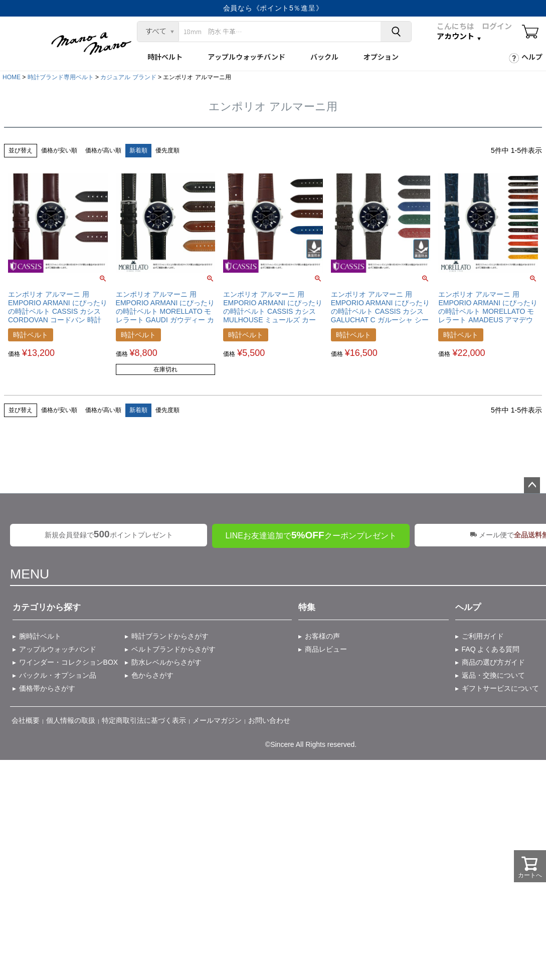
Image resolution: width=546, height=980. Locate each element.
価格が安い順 (59, 150)
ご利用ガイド (483, 636)
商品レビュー (326, 649)
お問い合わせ (269, 720)
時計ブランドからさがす (170, 636)
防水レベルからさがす (166, 662)
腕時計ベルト (40, 636)
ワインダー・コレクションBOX (69, 662)
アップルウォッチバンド (246, 57)
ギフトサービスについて (500, 688)
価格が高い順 (103, 150)
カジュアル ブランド (128, 77)
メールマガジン (217, 720)
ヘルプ (532, 57)
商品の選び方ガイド (493, 662)
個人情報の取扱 (71, 720)
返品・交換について (493, 675)
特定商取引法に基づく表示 (144, 720)
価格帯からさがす (47, 688)
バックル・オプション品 (58, 675)
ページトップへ (532, 485)
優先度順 (167, 150)
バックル (324, 57)
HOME (12, 77)
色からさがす (152, 675)
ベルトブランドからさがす (173, 649)
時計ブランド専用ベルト (61, 77)
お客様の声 (322, 636)
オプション (381, 57)
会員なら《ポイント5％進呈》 (273, 8)
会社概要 (26, 720)
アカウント (456, 36)
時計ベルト (165, 57)
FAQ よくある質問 (491, 649)
